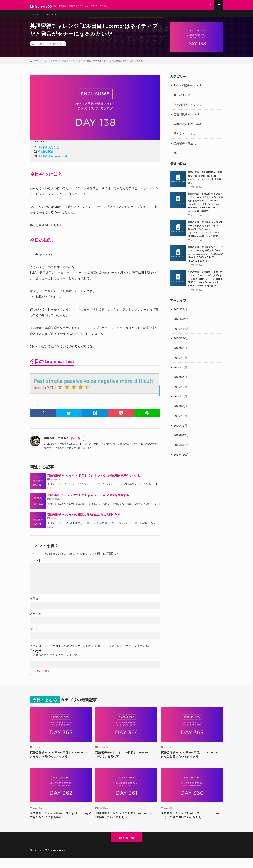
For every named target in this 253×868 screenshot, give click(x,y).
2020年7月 (180, 374)
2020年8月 (180, 364)
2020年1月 (180, 432)
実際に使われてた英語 (188, 130)
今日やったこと (49, 153)
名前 (34, 605)
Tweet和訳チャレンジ (187, 92)
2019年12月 (181, 441)
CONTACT (37, 18)
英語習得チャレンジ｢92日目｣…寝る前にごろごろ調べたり (84, 521)
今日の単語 (46, 158)
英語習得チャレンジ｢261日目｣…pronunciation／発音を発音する (88, 501)
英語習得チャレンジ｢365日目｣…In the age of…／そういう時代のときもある (58, 761)
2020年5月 (180, 393)
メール (36, 620)
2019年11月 (181, 451)
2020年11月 (181, 335)
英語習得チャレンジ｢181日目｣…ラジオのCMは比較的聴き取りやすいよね (94, 482)
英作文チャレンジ (185, 140)
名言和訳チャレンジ (186, 121)
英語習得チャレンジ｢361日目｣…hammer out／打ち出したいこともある (125, 823)
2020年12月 (181, 325)
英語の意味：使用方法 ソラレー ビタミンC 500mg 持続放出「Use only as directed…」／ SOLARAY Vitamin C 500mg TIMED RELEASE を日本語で (205, 260)
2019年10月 (181, 461)
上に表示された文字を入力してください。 (57, 661)
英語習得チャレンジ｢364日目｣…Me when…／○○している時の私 (121, 761)
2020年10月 (181, 345)
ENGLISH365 (59, 859)
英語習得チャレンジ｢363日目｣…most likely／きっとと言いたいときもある (188, 761)
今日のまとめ (56, 50)
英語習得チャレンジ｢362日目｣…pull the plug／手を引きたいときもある (59, 823)
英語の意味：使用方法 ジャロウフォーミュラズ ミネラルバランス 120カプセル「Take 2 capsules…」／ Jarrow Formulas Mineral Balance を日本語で (205, 235)
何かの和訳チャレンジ (188, 111)
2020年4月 (180, 403)
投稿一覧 (76, 445)
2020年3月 (180, 412)
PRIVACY (55, 18)
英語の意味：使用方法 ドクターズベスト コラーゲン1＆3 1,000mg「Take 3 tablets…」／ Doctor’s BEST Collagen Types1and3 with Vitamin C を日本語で (205, 285)
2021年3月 (180, 316)
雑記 (176, 159)
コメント (35, 567)
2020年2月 (180, 422)
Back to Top (126, 846)
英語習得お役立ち (185, 150)
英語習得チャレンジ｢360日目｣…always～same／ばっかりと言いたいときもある (192, 823)
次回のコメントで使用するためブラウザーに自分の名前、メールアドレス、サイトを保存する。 (90, 652)
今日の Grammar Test (53, 162)
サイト (34, 635)
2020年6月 (180, 383)
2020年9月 (180, 354)
